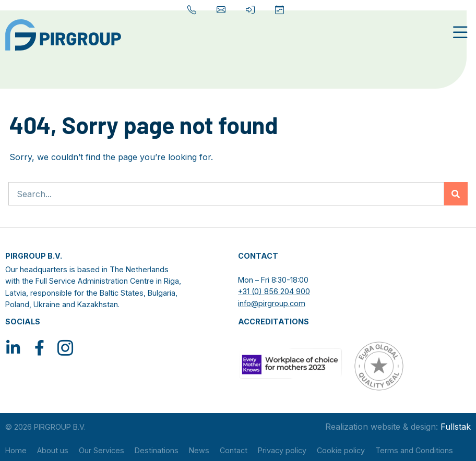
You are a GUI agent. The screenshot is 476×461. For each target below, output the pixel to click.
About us (53, 450)
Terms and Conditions (414, 450)
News (199, 450)
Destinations (157, 450)
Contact (234, 450)
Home (16, 450)
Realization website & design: (398, 427)
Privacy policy (282, 450)
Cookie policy (341, 450)
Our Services (102, 450)
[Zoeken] (456, 194)
